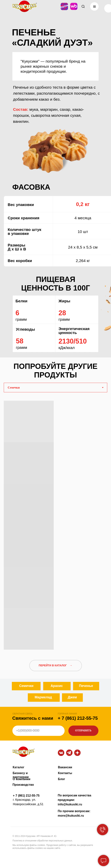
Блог (62, 779)
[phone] (39, 731)
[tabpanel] (55, 524)
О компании (22, 779)
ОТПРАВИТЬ (83, 731)
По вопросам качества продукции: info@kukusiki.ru (75, 800)
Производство (23, 785)
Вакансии (65, 767)
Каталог (19, 767)
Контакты (65, 773)
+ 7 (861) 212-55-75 (78, 718)
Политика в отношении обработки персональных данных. (43, 841)
